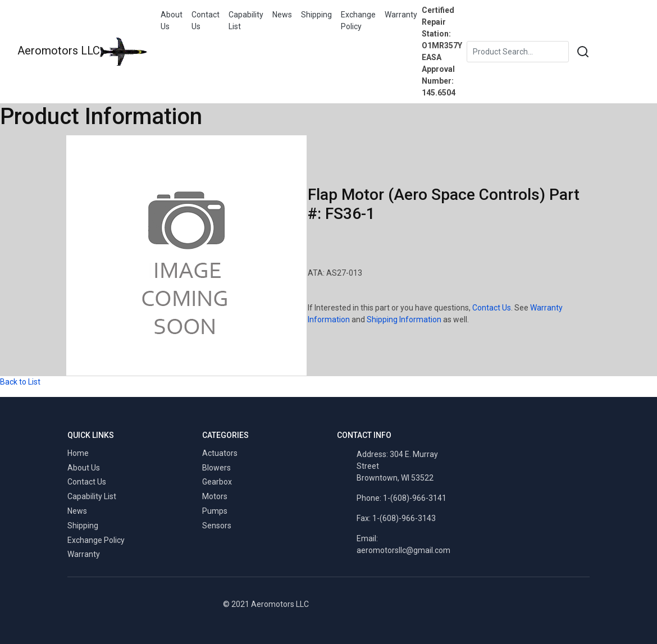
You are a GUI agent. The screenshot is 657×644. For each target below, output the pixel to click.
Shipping (316, 15)
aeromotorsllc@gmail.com (403, 550)
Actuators (220, 453)
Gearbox (217, 482)
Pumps (215, 511)
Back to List (20, 382)
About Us (172, 20)
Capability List (246, 20)
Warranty (401, 15)
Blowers (216, 468)
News (282, 15)
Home (78, 453)
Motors (215, 496)
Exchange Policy (358, 20)
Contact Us (206, 20)
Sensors (217, 526)
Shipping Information (404, 319)
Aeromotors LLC (82, 52)
